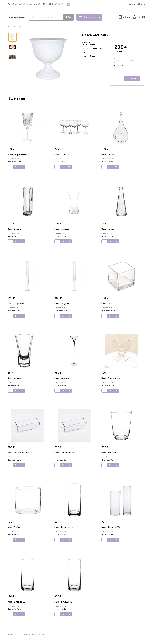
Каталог (12, 26)
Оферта (141, 4)
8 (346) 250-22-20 (55, 4)
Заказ (124, 17)
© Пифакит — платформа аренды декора (27, 634)
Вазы (21, 26)
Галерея (131, 4)
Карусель (17, 17)
